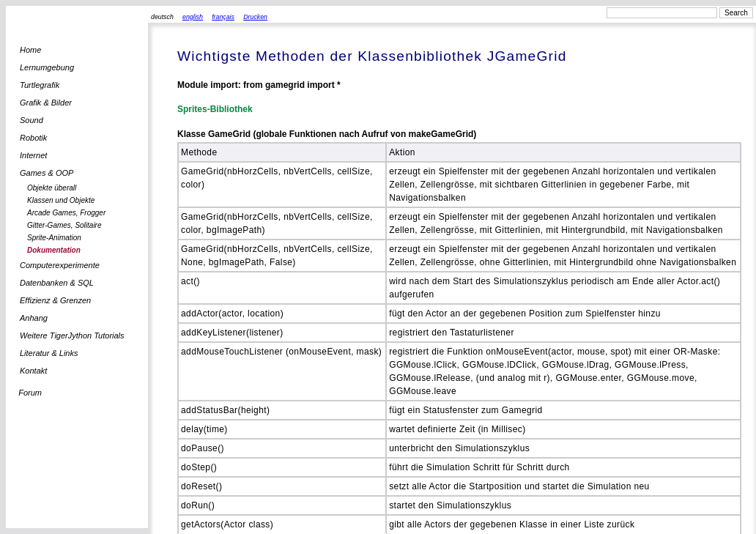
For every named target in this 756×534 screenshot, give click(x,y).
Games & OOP (47, 173)
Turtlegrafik (40, 85)
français (223, 17)
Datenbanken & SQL (57, 283)
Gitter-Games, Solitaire (64, 225)
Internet (33, 155)
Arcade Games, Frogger (66, 213)
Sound (31, 120)
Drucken (255, 17)
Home (30, 50)
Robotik (33, 138)
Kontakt (33, 371)
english (193, 17)
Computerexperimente (60, 265)
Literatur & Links (49, 353)
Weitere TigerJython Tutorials (72, 335)
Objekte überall (52, 188)
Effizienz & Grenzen (55, 300)
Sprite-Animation (54, 238)
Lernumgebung (47, 67)
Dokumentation (54, 250)
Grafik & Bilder (46, 103)
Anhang (34, 318)
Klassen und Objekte (61, 200)
